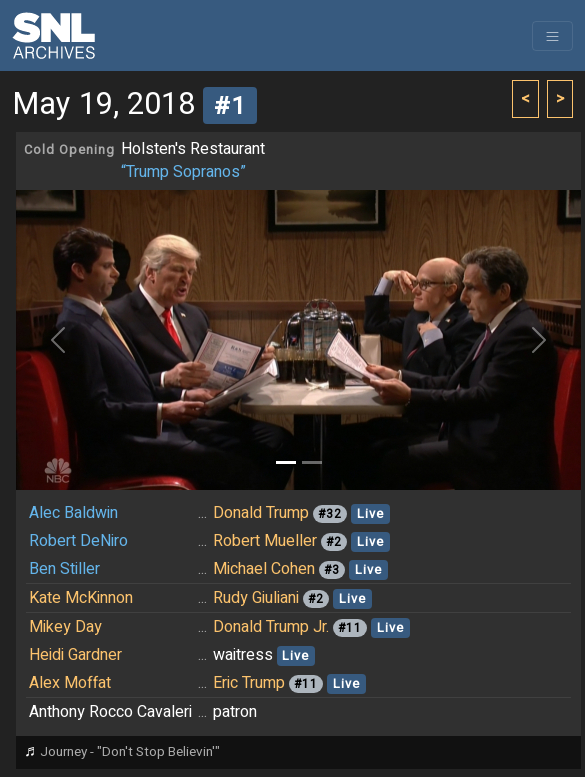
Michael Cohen (264, 569)
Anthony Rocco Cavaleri (110, 712)
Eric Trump (249, 683)
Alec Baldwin (73, 513)
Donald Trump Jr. (271, 627)
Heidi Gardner (75, 655)
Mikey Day (65, 627)
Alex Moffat (70, 683)
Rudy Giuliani (256, 598)
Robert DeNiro (78, 541)
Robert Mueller (265, 541)
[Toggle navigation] (552, 36)
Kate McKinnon (81, 598)
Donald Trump (261, 513)
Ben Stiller (64, 569)
